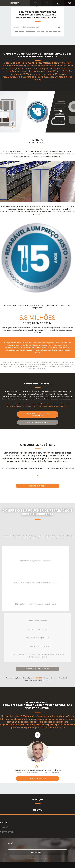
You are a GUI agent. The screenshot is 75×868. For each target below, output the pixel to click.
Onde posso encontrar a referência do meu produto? (38, 32)
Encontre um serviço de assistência (37, 414)
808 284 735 (37, 678)
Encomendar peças (38, 486)
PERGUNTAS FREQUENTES (37, 422)
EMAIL (10, 843)
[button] (58, 3)
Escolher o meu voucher (37, 669)
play (38, 112)
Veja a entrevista (37, 779)
